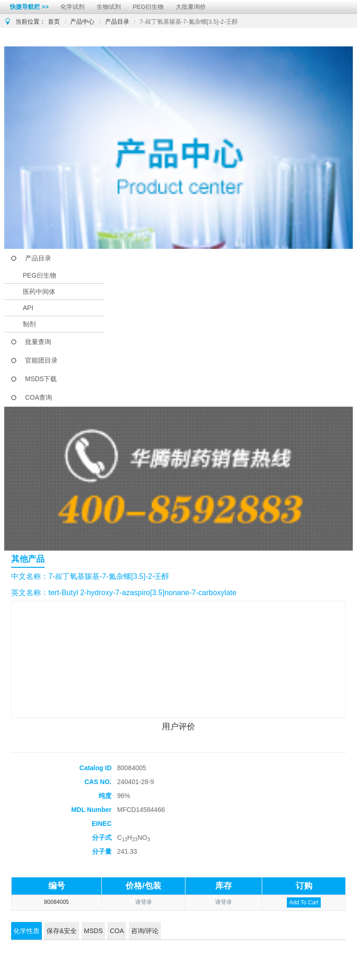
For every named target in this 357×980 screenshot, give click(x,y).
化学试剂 (73, 7)
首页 (54, 22)
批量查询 (38, 342)
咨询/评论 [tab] (145, 931)
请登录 (144, 902)
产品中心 (82, 22)
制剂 (29, 324)
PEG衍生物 (148, 7)
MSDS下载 (41, 379)
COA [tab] (117, 931)
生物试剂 (109, 7)
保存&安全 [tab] (62, 931)
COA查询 (39, 397)
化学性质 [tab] (26, 931)
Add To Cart (304, 902)
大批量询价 (191, 7)
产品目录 (117, 22)
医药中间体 (39, 292)
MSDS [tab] (93, 931)
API (28, 308)
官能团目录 (41, 360)
